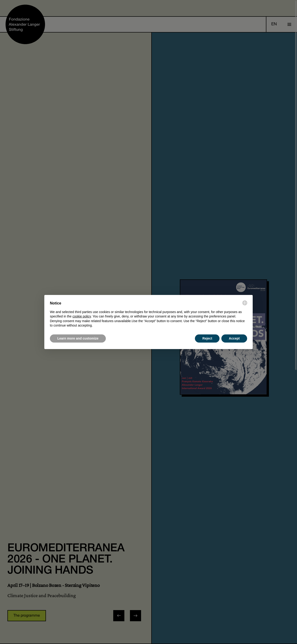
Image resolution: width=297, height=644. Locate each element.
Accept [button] (234, 338)
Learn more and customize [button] (78, 338)
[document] (148, 314)
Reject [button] (207, 338)
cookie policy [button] (82, 316)
